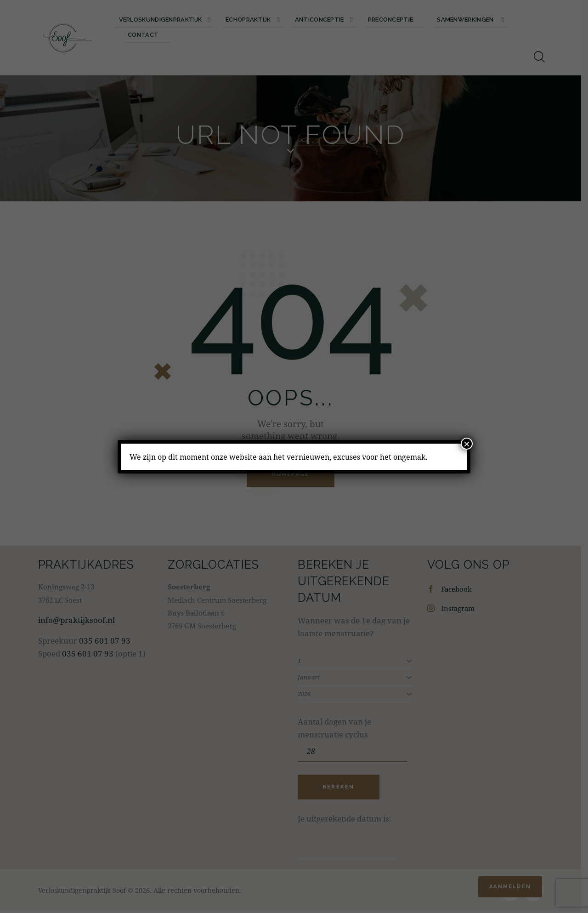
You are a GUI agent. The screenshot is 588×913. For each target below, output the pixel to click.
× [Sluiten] (467, 444)
